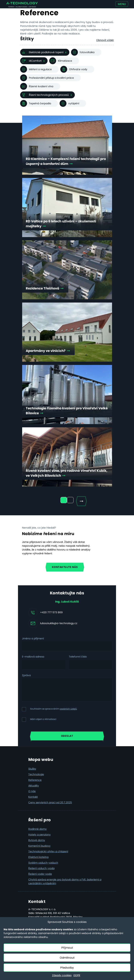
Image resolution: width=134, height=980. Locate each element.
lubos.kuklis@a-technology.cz (59, 623)
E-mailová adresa (33, 657)
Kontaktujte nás (65, 567)
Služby (32, 769)
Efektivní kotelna (38, 857)
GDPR (77, 975)
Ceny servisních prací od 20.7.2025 (50, 802)
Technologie (36, 774)
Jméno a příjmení (33, 638)
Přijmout (67, 948)
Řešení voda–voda (40, 874)
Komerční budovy (39, 846)
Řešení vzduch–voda (41, 868)
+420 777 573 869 (51, 612)
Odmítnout (67, 958)
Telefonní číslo (78, 657)
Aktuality (34, 786)
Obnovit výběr (105, 40)
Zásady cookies (62, 975)
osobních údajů (68, 709)
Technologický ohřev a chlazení (48, 851)
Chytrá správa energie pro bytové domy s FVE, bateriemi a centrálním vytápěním (65, 881)
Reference (35, 780)
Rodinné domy (37, 829)
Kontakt (33, 797)
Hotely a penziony (39, 835)
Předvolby (67, 968)
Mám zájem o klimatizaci (43, 719)
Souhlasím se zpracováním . (54, 709)
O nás (32, 791)
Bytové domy (37, 840)
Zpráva (26, 675)
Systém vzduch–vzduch (43, 863)
